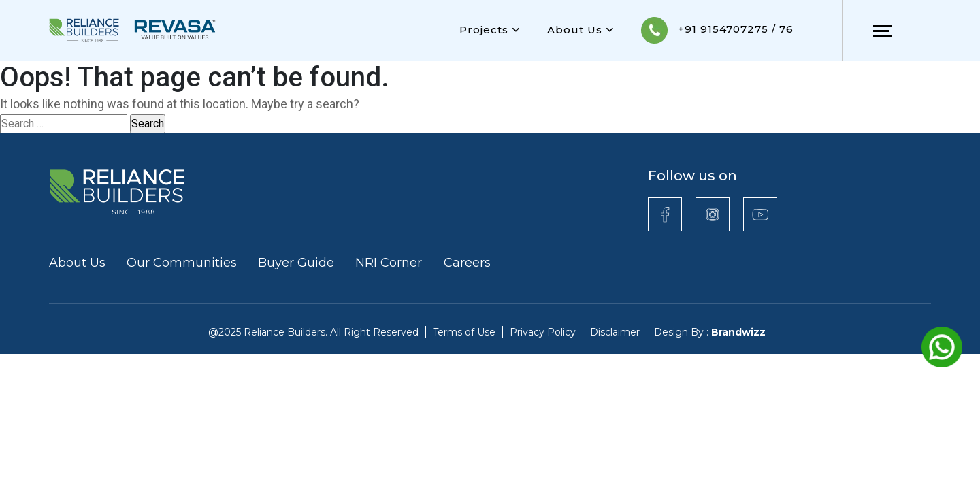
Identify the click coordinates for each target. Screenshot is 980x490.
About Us (581, 30)
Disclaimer (615, 332)
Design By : (710, 332)
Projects (490, 30)
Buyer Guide (296, 263)
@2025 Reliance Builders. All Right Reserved (313, 332)
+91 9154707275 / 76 (717, 30)
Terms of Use (464, 332)
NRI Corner (390, 263)
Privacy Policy (543, 332)
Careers (467, 263)
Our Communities (182, 263)
